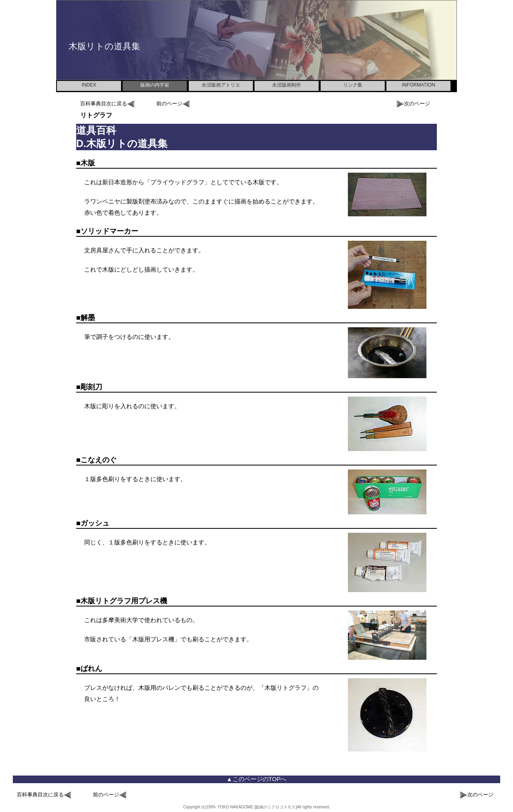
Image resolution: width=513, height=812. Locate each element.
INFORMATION (419, 85)
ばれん (91, 669)
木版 (88, 163)
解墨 (88, 318)
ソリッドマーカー (109, 231)
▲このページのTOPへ (256, 779)
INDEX (89, 85)
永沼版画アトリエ (221, 85)
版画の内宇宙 (155, 85)
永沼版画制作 (287, 85)
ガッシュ (95, 523)
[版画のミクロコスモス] (275, 807)
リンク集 (353, 85)
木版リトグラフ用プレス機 (124, 601)
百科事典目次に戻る (107, 104)
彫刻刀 (91, 387)
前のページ (173, 104)
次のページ (413, 104)
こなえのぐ (99, 460)
